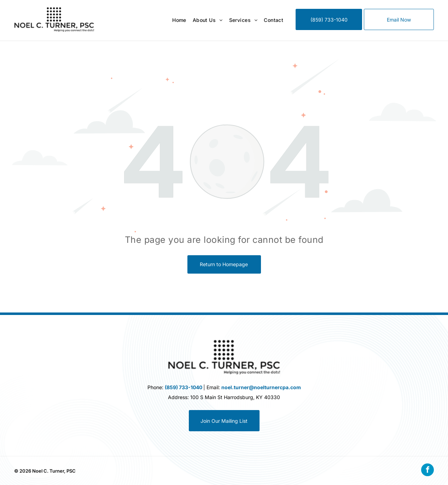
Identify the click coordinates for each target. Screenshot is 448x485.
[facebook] (427, 471)
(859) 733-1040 (184, 387)
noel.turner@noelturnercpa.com (261, 387)
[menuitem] (176, 20)
